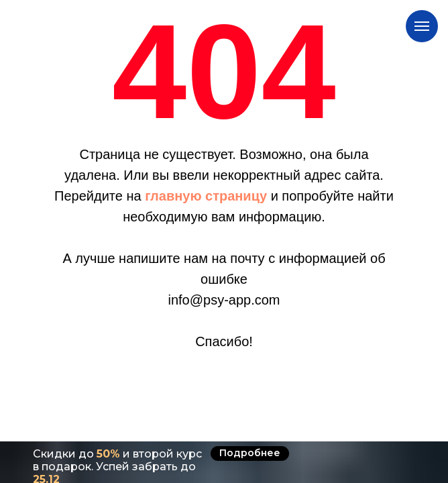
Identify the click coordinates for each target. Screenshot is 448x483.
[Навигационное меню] (422, 26)
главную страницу (206, 196)
